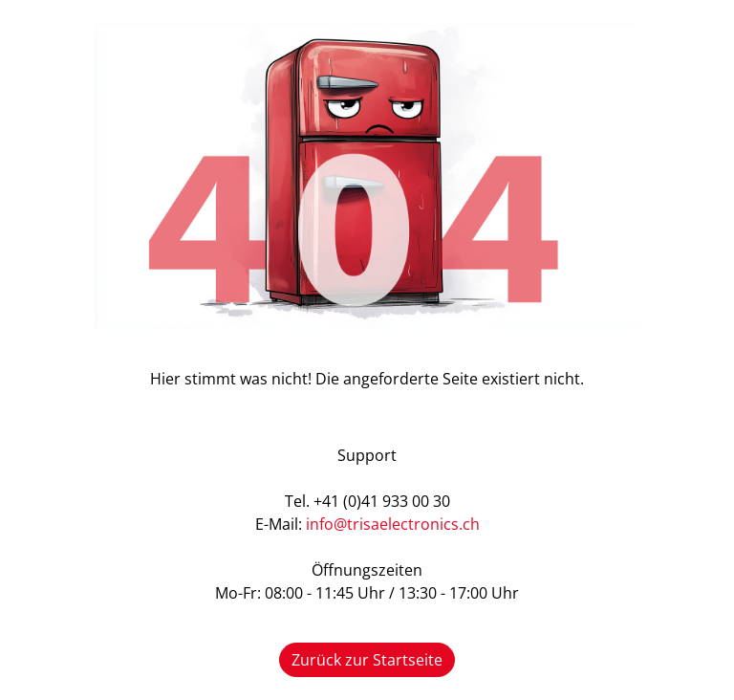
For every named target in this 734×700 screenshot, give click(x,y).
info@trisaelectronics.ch (393, 524)
